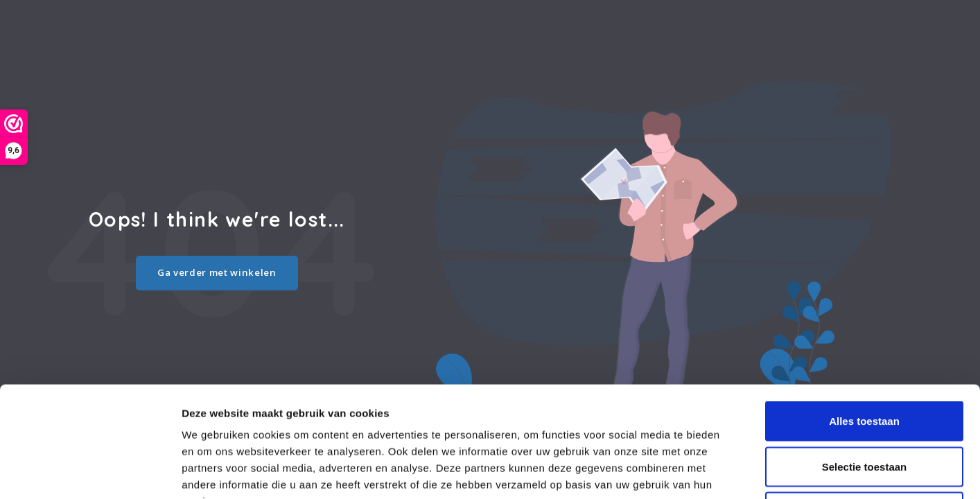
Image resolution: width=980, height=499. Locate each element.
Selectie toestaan (865, 363)
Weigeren (864, 408)
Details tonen (749, 472)
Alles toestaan (864, 317)
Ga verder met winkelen (217, 272)
